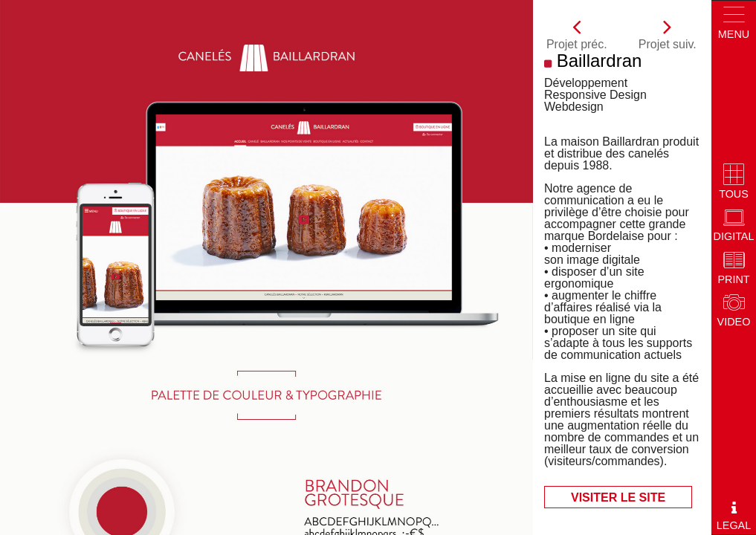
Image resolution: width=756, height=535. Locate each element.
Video (734, 311)
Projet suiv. (668, 33)
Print (733, 268)
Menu (734, 23)
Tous (734, 183)
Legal (734, 516)
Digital (734, 226)
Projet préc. (577, 33)
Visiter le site (618, 497)
